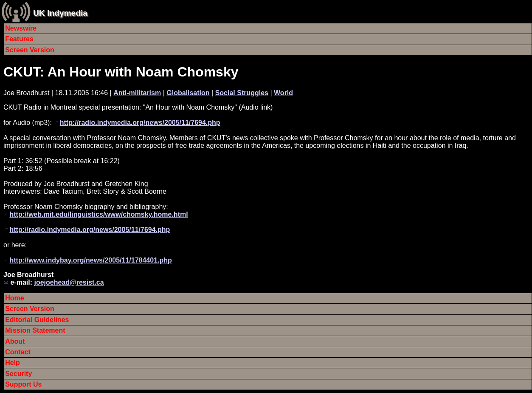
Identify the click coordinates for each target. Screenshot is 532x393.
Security (18, 374)
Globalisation (188, 93)
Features (19, 39)
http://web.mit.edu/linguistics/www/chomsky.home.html (99, 214)
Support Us (23, 384)
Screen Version (30, 50)
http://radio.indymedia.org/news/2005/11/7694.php (140, 123)
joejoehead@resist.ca (69, 282)
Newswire (21, 28)
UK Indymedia (60, 13)
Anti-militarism (137, 93)
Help (13, 363)
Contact (18, 352)
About (15, 341)
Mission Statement (35, 330)
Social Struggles (242, 93)
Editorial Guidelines (37, 320)
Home (14, 298)
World (283, 93)
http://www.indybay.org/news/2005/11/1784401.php (90, 260)
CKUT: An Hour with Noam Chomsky (121, 72)
